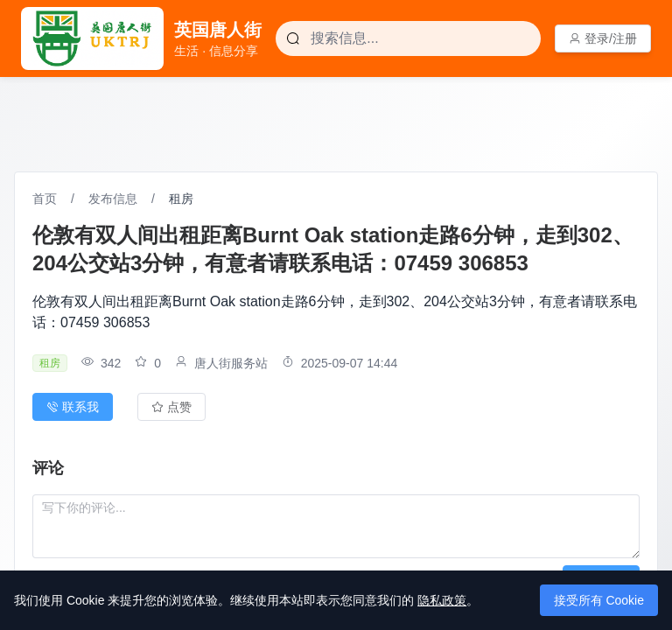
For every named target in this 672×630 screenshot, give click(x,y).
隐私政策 (442, 600)
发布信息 (113, 199)
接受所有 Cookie (599, 600)
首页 (45, 199)
